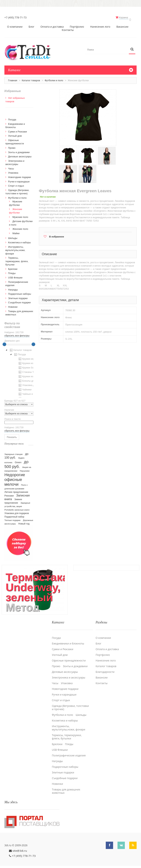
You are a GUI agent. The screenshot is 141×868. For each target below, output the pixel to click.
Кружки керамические (32, 357)
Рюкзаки (9, 494)
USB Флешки (15, 276)
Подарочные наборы (20, 292)
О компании (15, 25)
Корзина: (126, 17)
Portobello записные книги (17, 508)
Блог (31, 25)
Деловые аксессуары (20, 155)
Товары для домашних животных (66, 787)
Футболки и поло (54, 79)
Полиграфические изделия (69, 751)
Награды (13, 288)
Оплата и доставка (52, 25)
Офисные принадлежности (69, 656)
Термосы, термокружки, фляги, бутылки (17, 259)
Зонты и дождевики (19, 150)
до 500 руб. (16, 462)
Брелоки (13, 267)
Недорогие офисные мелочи (15, 478)
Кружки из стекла (30, 375)
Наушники (25, 469)
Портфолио (77, 25)
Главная (13, 79)
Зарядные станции (13, 452)
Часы (11, 167)
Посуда (12, 118)
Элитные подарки (18, 296)
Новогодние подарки (19, 175)
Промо (12, 146)
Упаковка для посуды (32, 383)
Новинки (13, 305)
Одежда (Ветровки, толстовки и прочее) (70, 703)
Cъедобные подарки (19, 301)
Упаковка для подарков (17, 511)
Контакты (68, 28)
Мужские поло (20, 215)
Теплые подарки (12, 518)
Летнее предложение (16, 490)
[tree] (19, 371)
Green (18, 461)
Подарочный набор (14, 515)
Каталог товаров (31, 79)
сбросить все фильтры (17, 334)
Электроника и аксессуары (69, 673)
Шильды (13, 236)
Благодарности (105, 668)
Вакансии (122, 25)
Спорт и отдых (16, 184)
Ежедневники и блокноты (68, 639)
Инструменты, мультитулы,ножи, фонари (15, 248)
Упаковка (13, 171)
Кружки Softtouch (29, 366)
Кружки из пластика (31, 361)
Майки (16, 231)
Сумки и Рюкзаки (18, 130)
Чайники (25, 388)
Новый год (24, 522)
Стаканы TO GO (29, 370)
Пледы (12, 272)
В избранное (57, 235)
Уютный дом (15, 134)
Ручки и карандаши (19, 180)
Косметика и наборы (19, 241)
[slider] (4, 342)
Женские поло (20, 227)
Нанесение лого (100, 25)
